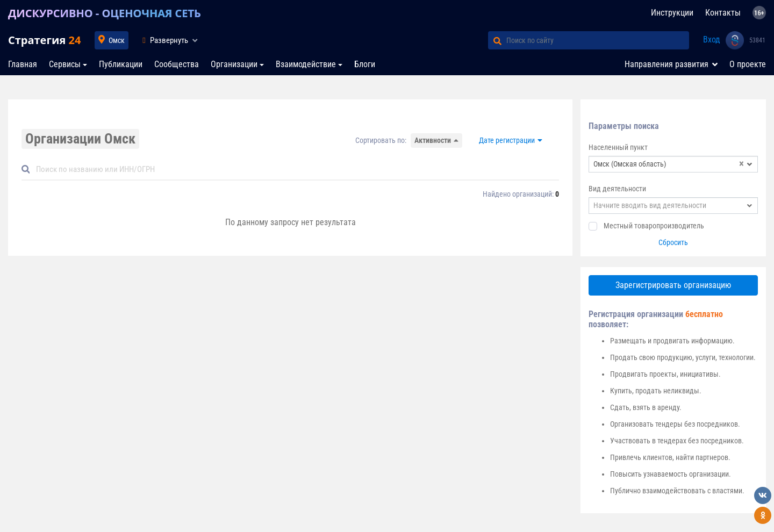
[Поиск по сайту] (598, 40)
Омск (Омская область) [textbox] (669, 164)
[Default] (295, 170)
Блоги (365, 64)
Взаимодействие (306, 64)
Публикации (121, 64)
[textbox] (673, 206)
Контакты (723, 13)
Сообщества (177, 64)
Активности (433, 140)
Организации (234, 64)
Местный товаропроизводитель (654, 226)
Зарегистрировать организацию (673, 285)
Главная (23, 64)
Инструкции (672, 13)
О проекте (748, 64)
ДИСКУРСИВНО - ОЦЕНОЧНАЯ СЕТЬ (105, 13)
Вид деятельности (617, 189)
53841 (757, 40)
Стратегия (44, 40)
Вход (712, 39)
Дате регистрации (507, 140)
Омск (117, 40)
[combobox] (673, 164)
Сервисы (65, 64)
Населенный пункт (618, 147)
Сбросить (673, 242)
